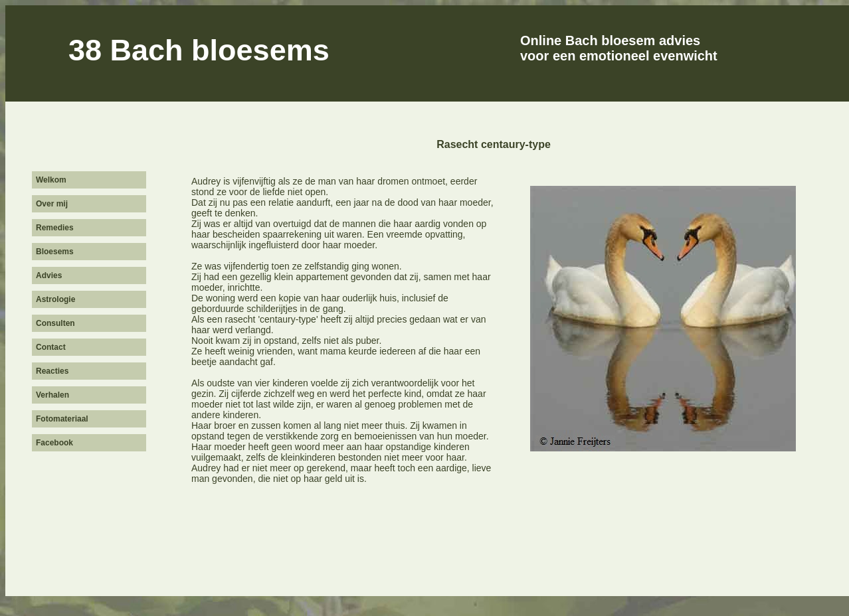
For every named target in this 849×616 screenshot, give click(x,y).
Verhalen (52, 395)
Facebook (54, 443)
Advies (49, 275)
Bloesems (55, 252)
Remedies (55, 228)
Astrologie (55, 299)
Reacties (52, 371)
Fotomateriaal (62, 419)
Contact (51, 347)
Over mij (52, 204)
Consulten (55, 323)
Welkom (51, 180)
